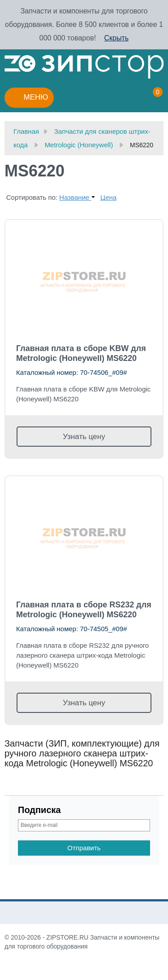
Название (77, 197)
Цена (108, 197)
